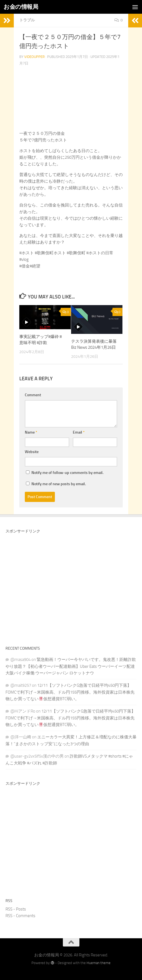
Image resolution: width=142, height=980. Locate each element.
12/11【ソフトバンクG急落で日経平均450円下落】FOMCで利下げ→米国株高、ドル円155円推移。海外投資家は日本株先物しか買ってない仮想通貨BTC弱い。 (70, 692)
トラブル (27, 20)
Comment (33, 395)
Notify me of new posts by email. (59, 484)
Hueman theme (99, 963)
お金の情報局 (21, 7)
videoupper (34, 57)
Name (31, 432)
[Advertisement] (71, 588)
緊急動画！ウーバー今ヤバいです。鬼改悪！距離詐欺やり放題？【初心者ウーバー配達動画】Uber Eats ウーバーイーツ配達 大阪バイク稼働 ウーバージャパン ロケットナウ (71, 666)
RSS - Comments (20, 916)
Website (32, 452)
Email (79, 432)
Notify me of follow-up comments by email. (67, 473)
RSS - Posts (16, 909)
